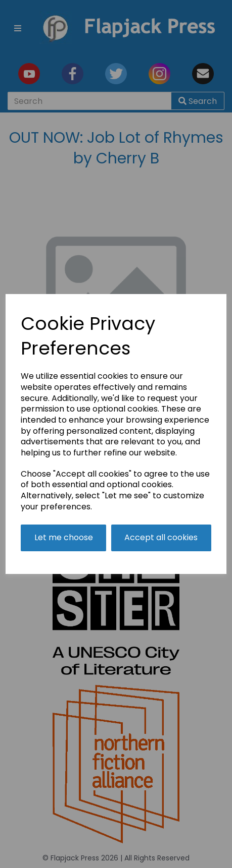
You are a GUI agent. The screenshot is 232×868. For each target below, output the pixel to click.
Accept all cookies (161, 537)
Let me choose (64, 537)
